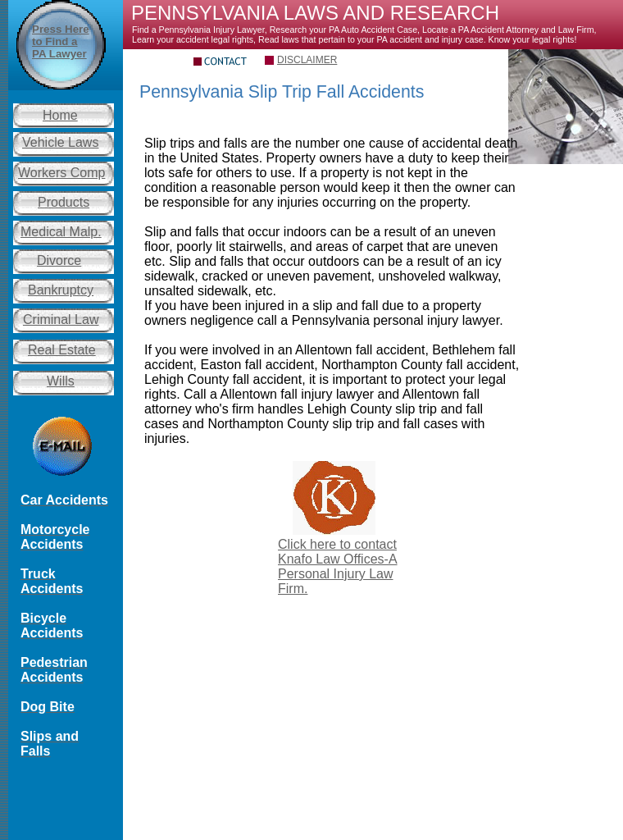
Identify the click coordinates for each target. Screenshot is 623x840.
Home (60, 115)
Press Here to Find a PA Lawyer (61, 41)
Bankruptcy (61, 290)
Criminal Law (61, 320)
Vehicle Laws (60, 142)
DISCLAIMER (307, 60)
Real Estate (62, 350)
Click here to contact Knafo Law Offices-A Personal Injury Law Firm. (338, 566)
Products (64, 202)
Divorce (59, 260)
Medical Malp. (61, 232)
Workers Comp (61, 173)
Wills (61, 381)
